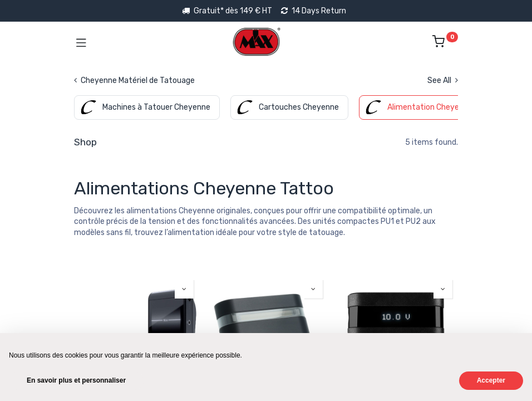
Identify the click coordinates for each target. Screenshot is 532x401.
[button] (184, 289)
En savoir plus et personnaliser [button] (76, 380)
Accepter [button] (491, 380)
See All (443, 80)
